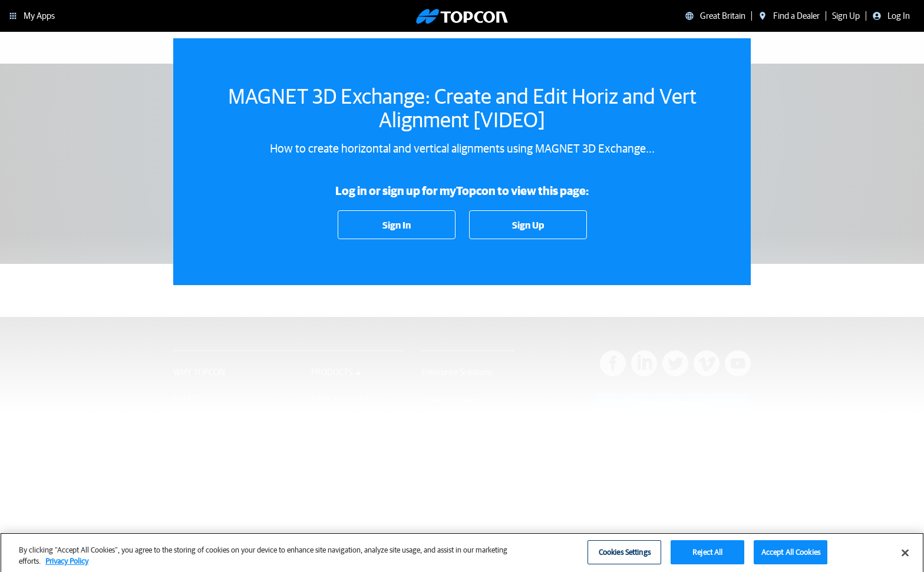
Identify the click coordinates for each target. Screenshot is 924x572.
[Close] (905, 557)
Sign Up (528, 225)
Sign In (397, 225)
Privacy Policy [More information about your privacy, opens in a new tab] (67, 565)
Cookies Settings (625, 556)
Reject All (707, 556)
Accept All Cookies (791, 556)
